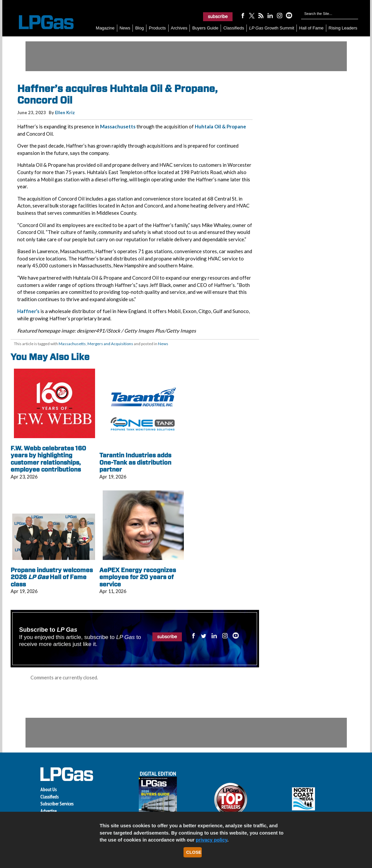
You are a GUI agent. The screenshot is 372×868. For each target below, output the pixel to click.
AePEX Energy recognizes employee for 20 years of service (138, 577)
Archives (179, 28)
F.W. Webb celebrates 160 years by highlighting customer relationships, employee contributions (48, 459)
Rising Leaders (343, 28)
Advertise (49, 811)
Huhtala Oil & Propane (220, 126)
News (125, 28)
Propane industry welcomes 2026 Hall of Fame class (52, 577)
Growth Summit (272, 28)
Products (157, 28)
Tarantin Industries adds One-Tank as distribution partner (135, 462)
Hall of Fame (311, 28)
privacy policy (212, 840)
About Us (49, 789)
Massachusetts (118, 126)
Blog (139, 28)
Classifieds (234, 28)
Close (194, 852)
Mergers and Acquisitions (110, 344)
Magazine (105, 28)
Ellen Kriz (65, 113)
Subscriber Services (57, 804)
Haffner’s (28, 311)
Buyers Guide (205, 28)
